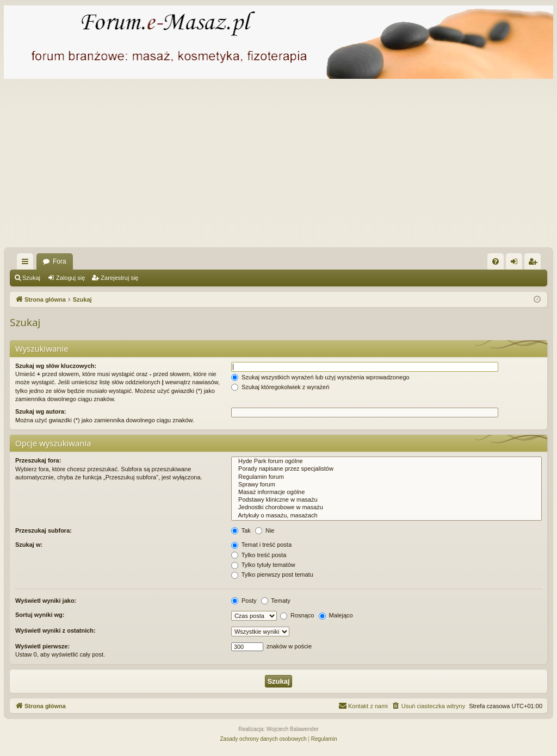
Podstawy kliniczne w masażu (386, 500)
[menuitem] (496, 261)
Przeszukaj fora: (38, 460)
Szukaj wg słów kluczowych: (56, 366)
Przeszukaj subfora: (44, 530)
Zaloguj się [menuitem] (516, 264)
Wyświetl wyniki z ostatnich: (55, 630)
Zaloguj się (70, 278)
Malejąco (336, 615)
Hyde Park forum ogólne (386, 461)
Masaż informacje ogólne (386, 492)
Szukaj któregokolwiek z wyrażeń (280, 387)
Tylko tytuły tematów (263, 565)
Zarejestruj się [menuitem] (535, 264)
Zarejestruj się (119, 278)
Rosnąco (297, 615)
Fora (60, 261)
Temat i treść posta (261, 545)
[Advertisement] (278, 166)
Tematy (276, 601)
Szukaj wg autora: (41, 411)
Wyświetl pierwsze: (42, 646)
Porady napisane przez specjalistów (386, 469)
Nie (265, 530)
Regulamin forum (386, 477)
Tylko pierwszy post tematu (272, 574)
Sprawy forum (386, 485)
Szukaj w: (29, 545)
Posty (244, 601)
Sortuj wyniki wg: (40, 615)
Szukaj (31, 278)
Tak (241, 530)
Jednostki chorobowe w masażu (386, 508)
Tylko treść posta (259, 555)
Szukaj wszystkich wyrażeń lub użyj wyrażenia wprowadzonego (320, 377)
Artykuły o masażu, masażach (386, 516)
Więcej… (27, 264)
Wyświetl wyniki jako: (46, 601)
